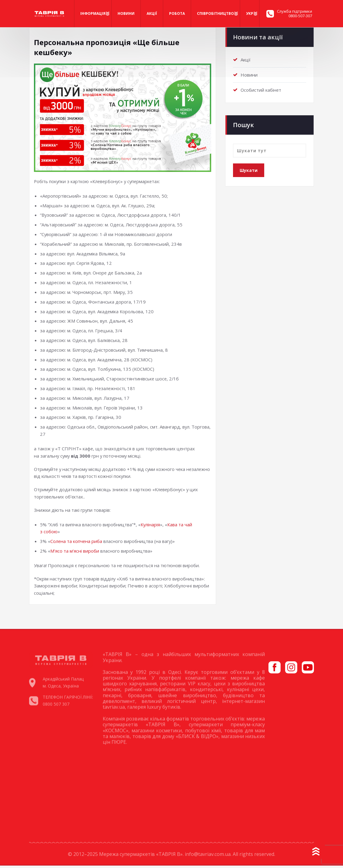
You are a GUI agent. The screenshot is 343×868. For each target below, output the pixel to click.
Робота (177, 13)
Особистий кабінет (261, 89)
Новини (126, 13)
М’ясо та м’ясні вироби (75, 553)
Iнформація (93, 13)
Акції (152, 13)
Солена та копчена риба (77, 544)
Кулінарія (150, 527)
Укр (250, 13)
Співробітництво (215, 13)
